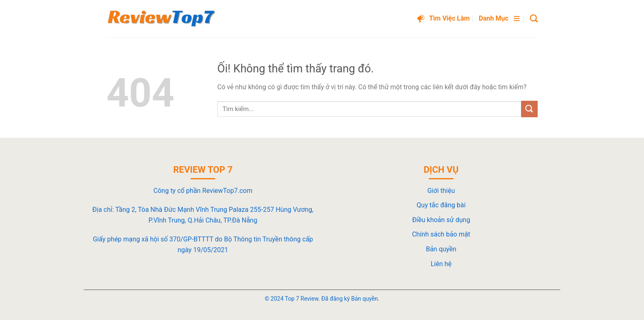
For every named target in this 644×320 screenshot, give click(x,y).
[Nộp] (529, 109)
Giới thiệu (441, 191)
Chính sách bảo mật (441, 234)
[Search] (534, 18)
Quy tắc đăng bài (441, 205)
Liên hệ (441, 264)
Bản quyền (441, 249)
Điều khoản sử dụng (441, 220)
